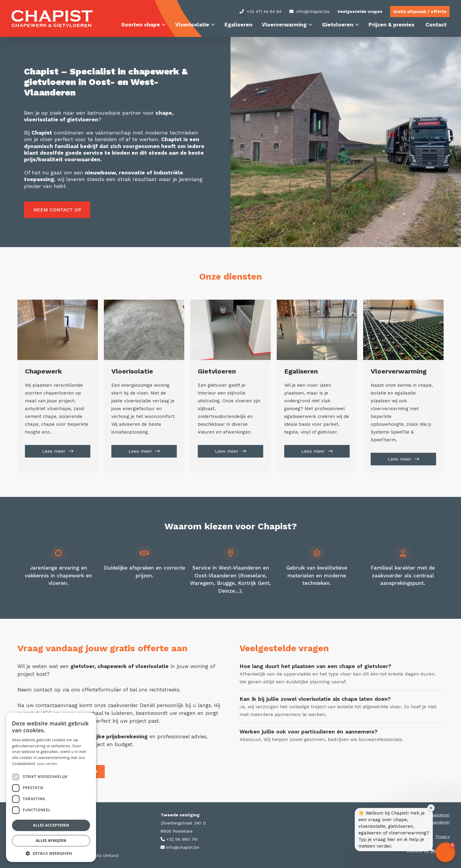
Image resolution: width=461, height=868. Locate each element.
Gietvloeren (338, 25)
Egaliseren (238, 25)
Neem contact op (57, 210)
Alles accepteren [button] (51, 825)
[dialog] (51, 787)
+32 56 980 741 (179, 839)
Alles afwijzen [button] (51, 841)
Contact (436, 25)
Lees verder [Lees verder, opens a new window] (47, 764)
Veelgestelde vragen (360, 11)
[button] (445, 852)
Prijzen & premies (392, 25)
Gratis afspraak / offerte (420, 11)
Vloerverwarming (284, 25)
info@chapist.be (309, 11)
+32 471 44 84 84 (261, 11)
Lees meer (54, 451)
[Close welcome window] (431, 808)
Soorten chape (141, 25)
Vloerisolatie (192, 25)
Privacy (443, 836)
